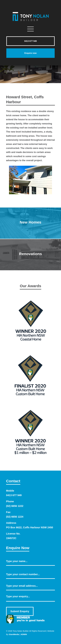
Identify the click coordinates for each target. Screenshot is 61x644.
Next (49, 181)
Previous (12, 181)
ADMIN (24, 634)
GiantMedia (14, 634)
